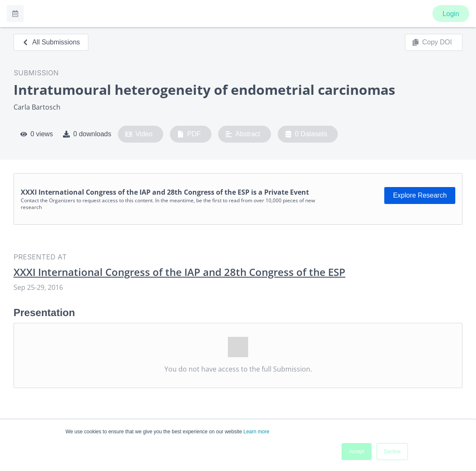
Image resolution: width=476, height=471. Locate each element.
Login (451, 14)
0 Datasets (306, 134)
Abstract (243, 134)
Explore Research (420, 195)
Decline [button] (392, 452)
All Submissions (51, 42)
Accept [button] (357, 452)
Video (139, 134)
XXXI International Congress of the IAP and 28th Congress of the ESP (179, 272)
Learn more (256, 432)
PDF (189, 134)
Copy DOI (432, 42)
